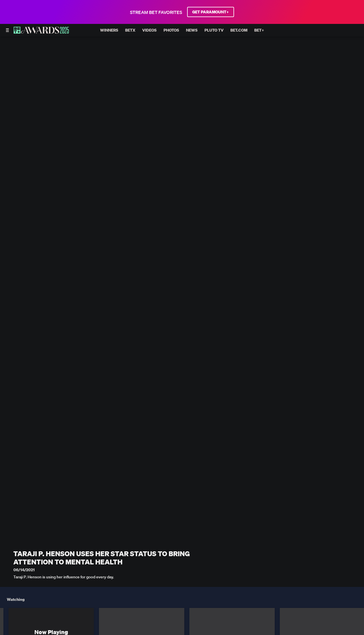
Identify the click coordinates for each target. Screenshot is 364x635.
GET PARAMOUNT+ (211, 12)
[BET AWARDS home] (41, 32)
